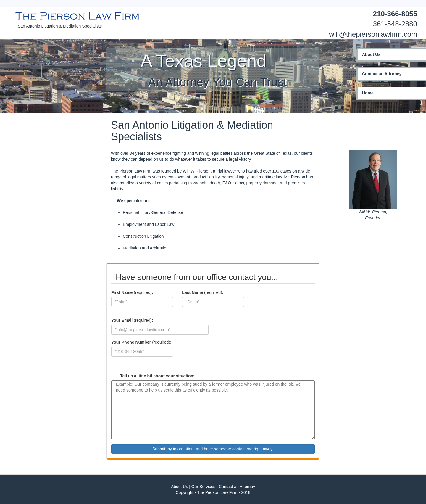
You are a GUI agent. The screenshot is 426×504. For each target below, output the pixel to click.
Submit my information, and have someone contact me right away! (213, 449)
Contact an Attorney (237, 487)
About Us (180, 487)
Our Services (203, 487)
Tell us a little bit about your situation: (157, 376)
